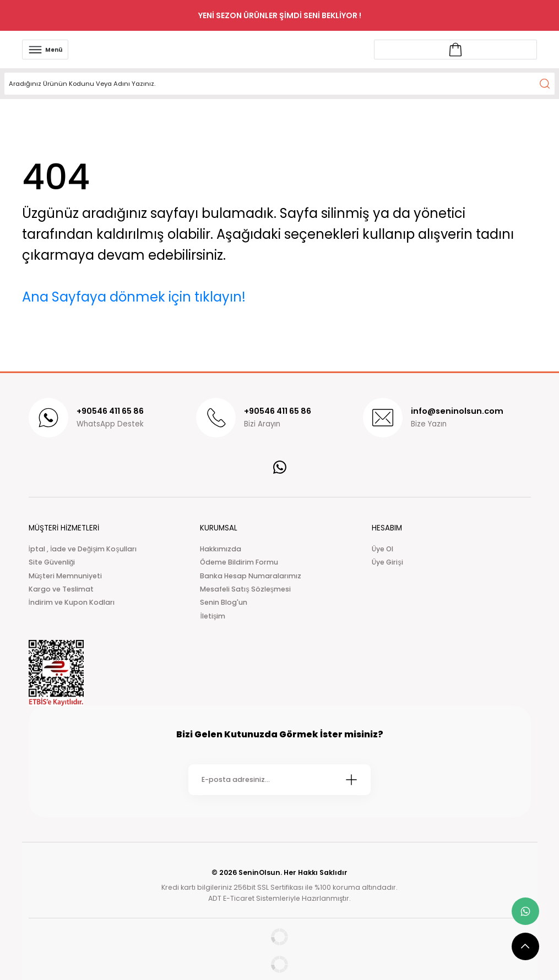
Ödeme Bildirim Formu (239, 562)
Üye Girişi (387, 562)
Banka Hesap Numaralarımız (251, 576)
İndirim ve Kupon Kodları (72, 602)
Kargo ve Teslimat (61, 589)
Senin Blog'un (224, 602)
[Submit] (351, 780)
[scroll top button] (525, 946)
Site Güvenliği (52, 562)
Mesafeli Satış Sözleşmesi (245, 589)
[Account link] (455, 50)
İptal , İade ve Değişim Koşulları (83, 549)
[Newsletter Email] (279, 780)
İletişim (213, 616)
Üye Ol (382, 549)
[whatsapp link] (525, 911)
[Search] (279, 84)
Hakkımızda (221, 549)
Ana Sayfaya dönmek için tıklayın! (134, 297)
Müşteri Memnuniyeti (65, 576)
